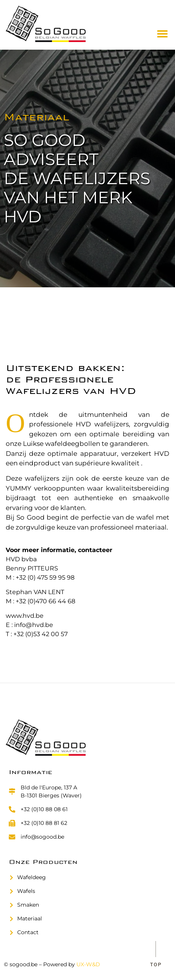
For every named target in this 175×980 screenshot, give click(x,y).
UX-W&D (88, 964)
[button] (163, 33)
